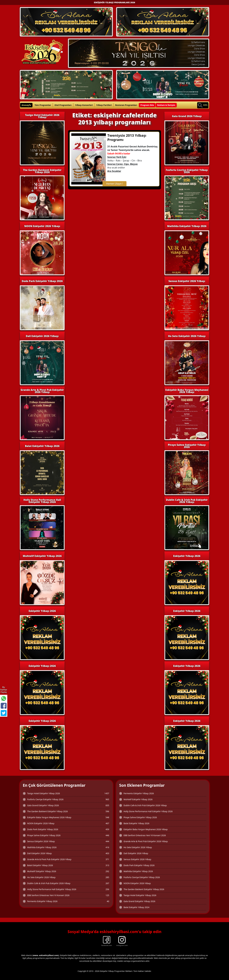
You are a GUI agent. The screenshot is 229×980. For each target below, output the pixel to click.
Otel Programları (63, 105)
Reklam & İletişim (166, 105)
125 (107, 895)
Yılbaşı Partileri (104, 105)
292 (107, 871)
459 (107, 829)
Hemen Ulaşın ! (114, 184)
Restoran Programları (126, 105)
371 (107, 859)
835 (107, 805)
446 (107, 835)
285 (107, 877)
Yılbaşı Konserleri (84, 105)
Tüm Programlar (43, 105)
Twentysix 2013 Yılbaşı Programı (127, 137)
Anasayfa (26, 105)
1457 (107, 793)
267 (107, 883)
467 (107, 823)
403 (107, 853)
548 (107, 817)
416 (107, 847)
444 (107, 841)
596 (107, 811)
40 (108, 901)
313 (107, 865)
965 (107, 799)
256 (107, 889)
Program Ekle (147, 105)
